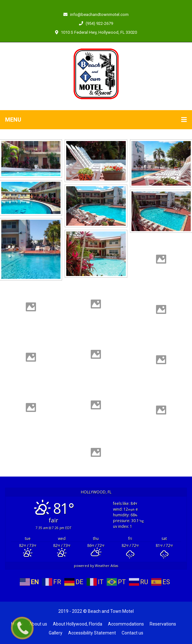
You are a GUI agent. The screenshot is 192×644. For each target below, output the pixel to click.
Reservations (163, 624)
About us (38, 624)
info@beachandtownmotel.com (96, 14)
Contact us (132, 633)
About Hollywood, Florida (78, 624)
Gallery (56, 633)
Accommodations (126, 624)
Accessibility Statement (92, 633)
